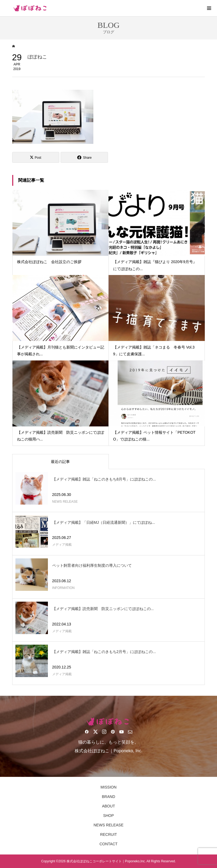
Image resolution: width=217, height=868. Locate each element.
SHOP (109, 816)
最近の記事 (60, 462)
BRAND (108, 797)
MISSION (108, 787)
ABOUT (109, 806)
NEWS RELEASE (109, 825)
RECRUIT (109, 834)
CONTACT (109, 844)
